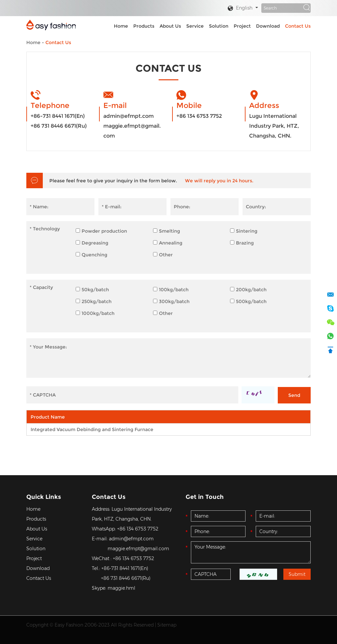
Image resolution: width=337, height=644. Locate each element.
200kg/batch (248, 290)
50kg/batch (92, 290)
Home (121, 26)
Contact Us (298, 26)
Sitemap (167, 625)
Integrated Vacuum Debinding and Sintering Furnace (92, 429)
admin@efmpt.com (129, 116)
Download (268, 26)
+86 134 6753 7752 (199, 116)
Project (242, 26)
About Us (170, 26)
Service (195, 26)
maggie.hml (121, 588)
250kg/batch (94, 301)
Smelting (167, 231)
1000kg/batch (95, 313)
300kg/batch (171, 301)
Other (163, 255)
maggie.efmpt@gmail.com (132, 131)
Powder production (101, 231)
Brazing (242, 243)
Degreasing (92, 243)
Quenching (91, 255)
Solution (219, 26)
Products (144, 26)
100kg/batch (171, 290)
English (240, 8)
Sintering (244, 231)
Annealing (168, 243)
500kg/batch (248, 301)
